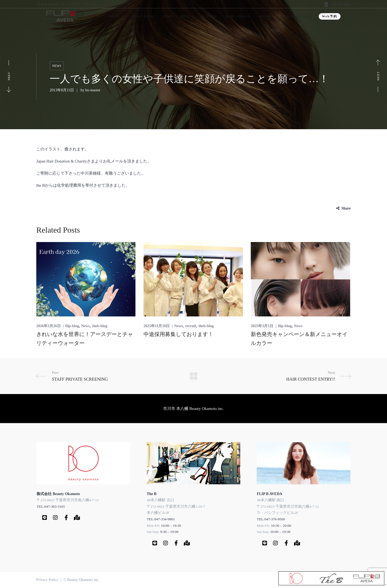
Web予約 (330, 16)
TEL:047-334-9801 (161, 519)
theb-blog (100, 326)
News (57, 66)
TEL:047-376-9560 (271, 519)
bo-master (93, 90)
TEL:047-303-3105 (51, 506)
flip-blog (72, 326)
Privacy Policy (47, 580)
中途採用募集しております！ (178, 334)
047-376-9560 (341, 4)
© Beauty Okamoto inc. (81, 580)
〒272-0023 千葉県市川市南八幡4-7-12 (68, 500)
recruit (191, 326)
